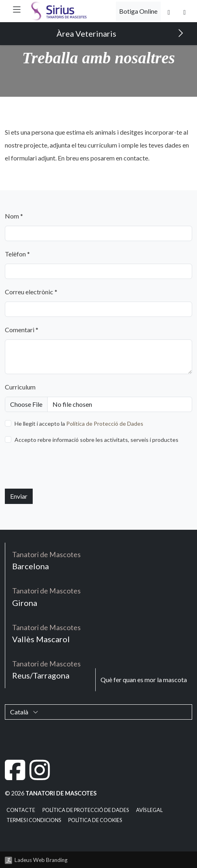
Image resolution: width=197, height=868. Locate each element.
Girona (46, 596)
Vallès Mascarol (46, 633)
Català (24, 712)
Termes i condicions (34, 820)
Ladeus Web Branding (41, 860)
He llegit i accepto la (79, 424)
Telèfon (17, 254)
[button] (17, 9)
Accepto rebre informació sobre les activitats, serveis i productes (96, 440)
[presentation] (66, 466)
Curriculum (20, 387)
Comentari (22, 330)
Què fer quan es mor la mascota (144, 680)
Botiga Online (138, 11)
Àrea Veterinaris (120, 33)
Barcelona (46, 560)
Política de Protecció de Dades (105, 424)
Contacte (21, 810)
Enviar (19, 496)
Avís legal (149, 810)
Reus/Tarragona (46, 669)
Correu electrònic (31, 292)
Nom (14, 216)
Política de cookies (95, 820)
